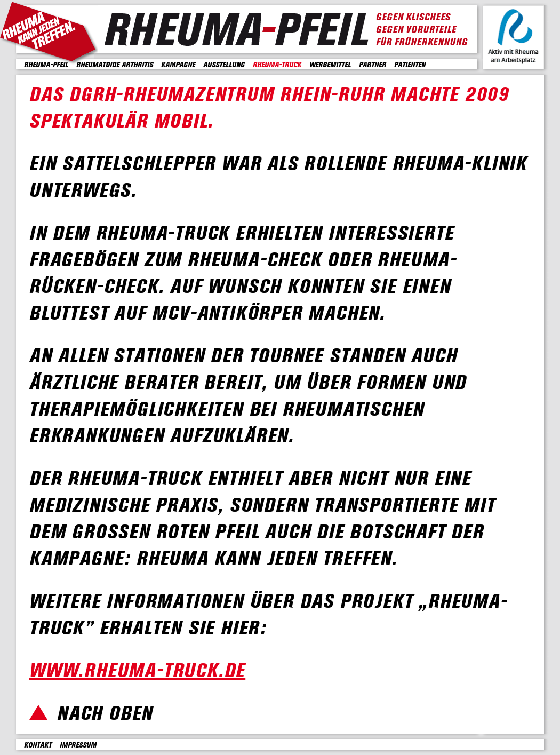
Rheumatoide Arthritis (115, 65)
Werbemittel (330, 65)
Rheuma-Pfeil (46, 65)
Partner (373, 65)
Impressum (78, 745)
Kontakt (38, 745)
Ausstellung (224, 65)
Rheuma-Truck (277, 65)
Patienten (410, 65)
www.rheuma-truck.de (137, 671)
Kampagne (178, 65)
